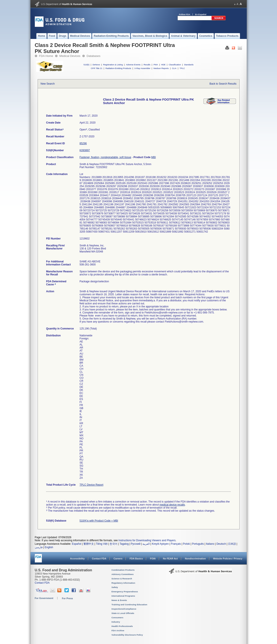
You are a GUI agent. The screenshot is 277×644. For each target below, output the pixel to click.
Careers (118, 559)
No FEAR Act (170, 559)
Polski (186, 544)
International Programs (123, 596)
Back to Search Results (223, 84)
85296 (83, 143)
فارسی (39, 547)
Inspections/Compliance (124, 609)
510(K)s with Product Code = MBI (99, 521)
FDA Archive (118, 630)
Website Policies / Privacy (228, 559)
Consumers (118, 618)
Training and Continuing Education (129, 605)
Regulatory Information (123, 583)
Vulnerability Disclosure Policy (127, 635)
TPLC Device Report (91, 485)
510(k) (86, 65)
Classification (175, 65)
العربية (146, 544)
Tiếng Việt (102, 544)
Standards (189, 65)
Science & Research (122, 579)
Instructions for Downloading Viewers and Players (147, 540)
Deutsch (221, 544)
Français (176, 544)
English (49, 547)
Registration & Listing (113, 65)
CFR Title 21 (97, 68)
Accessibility (77, 559)
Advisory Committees (123, 574)
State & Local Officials (123, 613)
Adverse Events (133, 65)
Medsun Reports (161, 68)
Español (76, 544)
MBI (153, 157)
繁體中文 (89, 544)
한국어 (114, 544)
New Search (48, 84)
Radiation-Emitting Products (118, 68)
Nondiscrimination (195, 559)
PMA (156, 65)
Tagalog (124, 544)
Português (198, 544)
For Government (44, 598)
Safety (115, 587)
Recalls (147, 65)
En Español (201, 14)
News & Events (119, 600)
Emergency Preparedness (125, 592)
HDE (163, 65)
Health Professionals (122, 626)
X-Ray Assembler (142, 68)
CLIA (174, 68)
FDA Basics (136, 559)
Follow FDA (185, 14)
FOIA (153, 559)
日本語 (232, 544)
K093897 (85, 150)
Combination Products (123, 570)
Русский (136, 544)
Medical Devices (70, 56)
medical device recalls (172, 505)
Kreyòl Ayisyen (160, 544)
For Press (67, 598)
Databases (94, 56)
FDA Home (46, 56)
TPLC (182, 68)
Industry (116, 622)
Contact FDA (99, 559)
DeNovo (96, 65)
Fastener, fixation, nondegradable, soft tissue (105, 157)
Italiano (210, 544)
